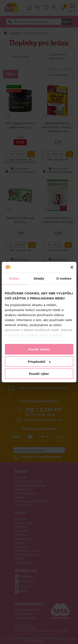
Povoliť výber (39, 374)
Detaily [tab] (39, 278)
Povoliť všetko (39, 349)
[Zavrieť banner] (72, 267)
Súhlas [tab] (14, 278)
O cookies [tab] (64, 278)
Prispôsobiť (39, 361)
